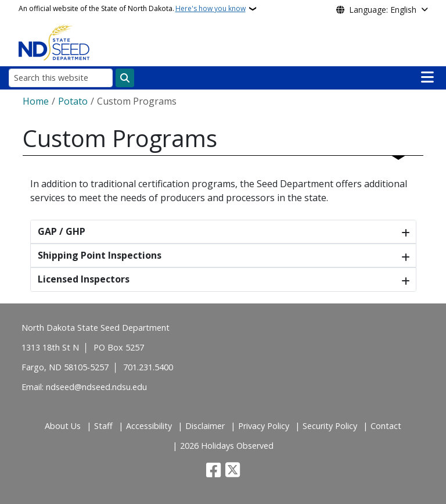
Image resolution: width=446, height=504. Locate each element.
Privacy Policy (264, 426)
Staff (103, 426)
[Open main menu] (427, 77)
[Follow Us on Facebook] (213, 471)
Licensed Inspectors (84, 279)
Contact (386, 426)
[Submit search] (125, 78)
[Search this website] (61, 78)
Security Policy (330, 426)
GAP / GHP (62, 231)
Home (36, 101)
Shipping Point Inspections (100, 255)
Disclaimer (205, 426)
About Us (63, 426)
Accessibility (149, 426)
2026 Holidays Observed (227, 446)
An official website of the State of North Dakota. (132, 9)
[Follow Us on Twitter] (233, 471)
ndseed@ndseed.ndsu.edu (96, 387)
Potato (73, 101)
